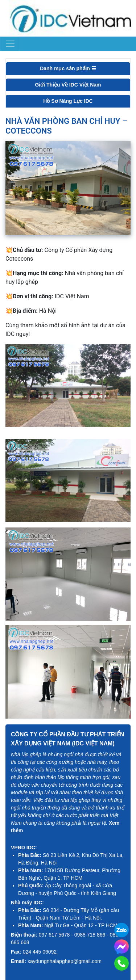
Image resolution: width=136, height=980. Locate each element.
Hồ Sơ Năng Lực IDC (68, 101)
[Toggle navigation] (10, 44)
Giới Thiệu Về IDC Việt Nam (68, 85)
